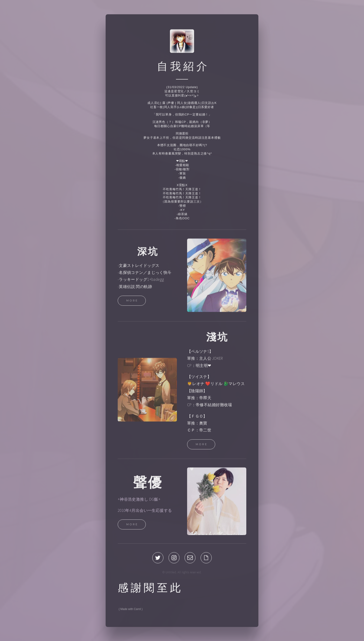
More (132, 302)
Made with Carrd (131, 610)
